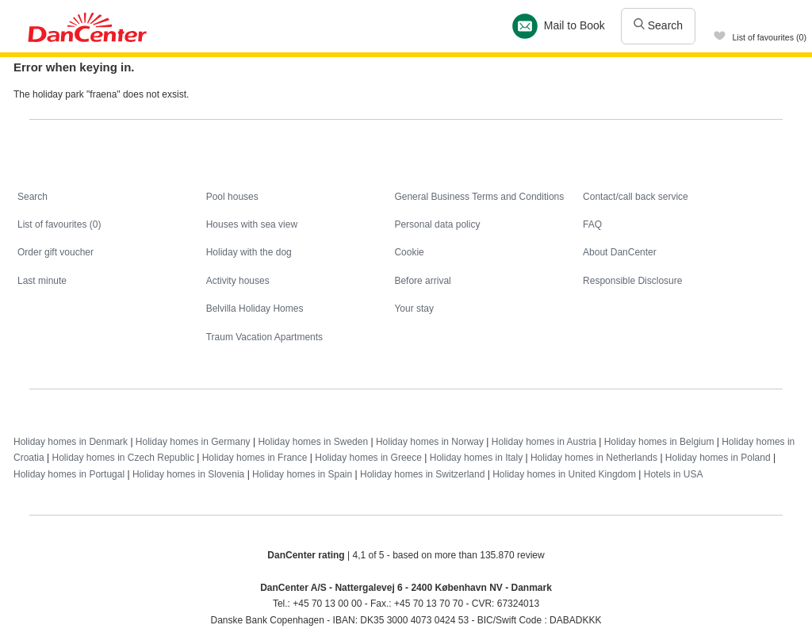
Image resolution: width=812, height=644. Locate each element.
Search (658, 25)
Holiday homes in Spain (302, 474)
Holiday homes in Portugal (69, 474)
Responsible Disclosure (632, 281)
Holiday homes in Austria (544, 442)
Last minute (42, 281)
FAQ (592, 224)
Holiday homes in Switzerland (422, 474)
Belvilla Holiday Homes (255, 309)
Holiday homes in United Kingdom (564, 474)
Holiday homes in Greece (368, 458)
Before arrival (422, 281)
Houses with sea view (252, 224)
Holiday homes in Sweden (313, 442)
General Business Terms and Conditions (479, 197)
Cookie (409, 252)
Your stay (414, 309)
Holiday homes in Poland (718, 458)
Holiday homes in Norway (430, 442)
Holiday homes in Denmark (71, 442)
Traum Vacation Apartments (264, 337)
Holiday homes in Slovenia (188, 474)
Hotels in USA (674, 474)
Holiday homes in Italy (476, 458)
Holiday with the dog (249, 252)
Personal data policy (437, 224)
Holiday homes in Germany (193, 442)
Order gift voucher (56, 252)
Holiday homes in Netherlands (594, 458)
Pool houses (232, 197)
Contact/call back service (636, 197)
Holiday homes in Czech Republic (123, 458)
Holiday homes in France (255, 458)
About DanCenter (620, 252)
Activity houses (238, 281)
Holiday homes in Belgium (659, 442)
